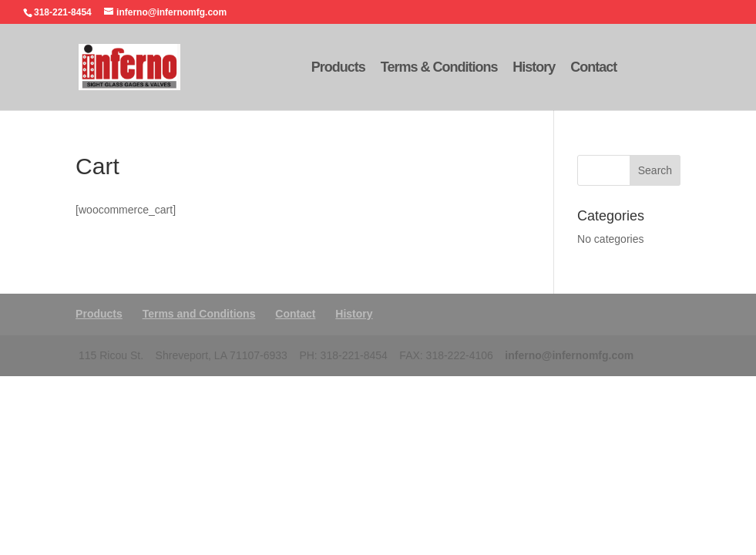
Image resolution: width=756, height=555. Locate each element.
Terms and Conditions (199, 314)
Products (338, 68)
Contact (593, 68)
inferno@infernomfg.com (569, 355)
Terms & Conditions (439, 68)
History (534, 68)
